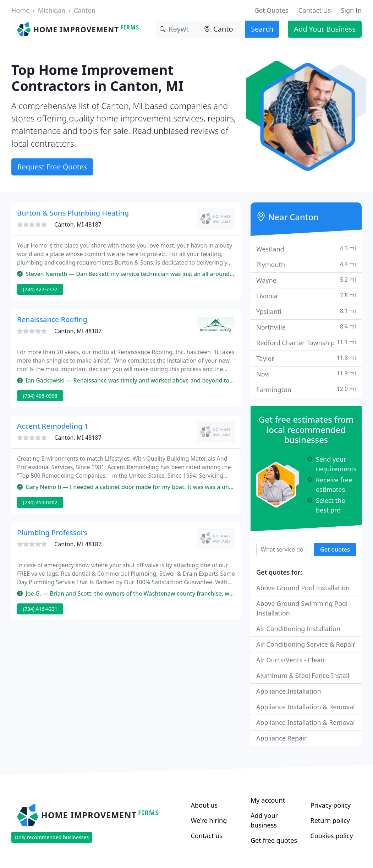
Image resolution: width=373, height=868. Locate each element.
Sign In (351, 10)
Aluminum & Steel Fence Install (303, 676)
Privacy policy (331, 805)
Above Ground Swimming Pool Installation (302, 608)
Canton (85, 10)
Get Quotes (271, 10)
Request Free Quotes (52, 167)
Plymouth (306, 264)
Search (262, 29)
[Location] (223, 29)
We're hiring (209, 820)
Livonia (306, 296)
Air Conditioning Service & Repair (306, 644)
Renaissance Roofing (52, 319)
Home (20, 10)
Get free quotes (274, 840)
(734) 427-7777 (40, 289)
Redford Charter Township (306, 343)
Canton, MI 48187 (78, 224)
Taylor (306, 358)
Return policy (330, 820)
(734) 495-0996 (40, 396)
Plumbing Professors (52, 533)
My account (268, 800)
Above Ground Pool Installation (303, 588)
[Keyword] (178, 29)
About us (204, 805)
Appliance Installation (289, 691)
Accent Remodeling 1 (53, 426)
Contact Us (315, 10)
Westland (306, 249)
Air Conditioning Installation (298, 629)
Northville (306, 327)
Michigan (52, 10)
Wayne (306, 280)
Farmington (306, 389)
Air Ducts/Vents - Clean (290, 660)
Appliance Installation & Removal (306, 707)
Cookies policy (332, 836)
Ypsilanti (306, 311)
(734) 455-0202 (40, 502)
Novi (306, 374)
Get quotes (335, 549)
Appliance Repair (281, 738)
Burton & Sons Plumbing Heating (73, 213)
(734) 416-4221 (40, 609)
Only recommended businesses (52, 837)
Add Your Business (325, 29)
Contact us (207, 836)
